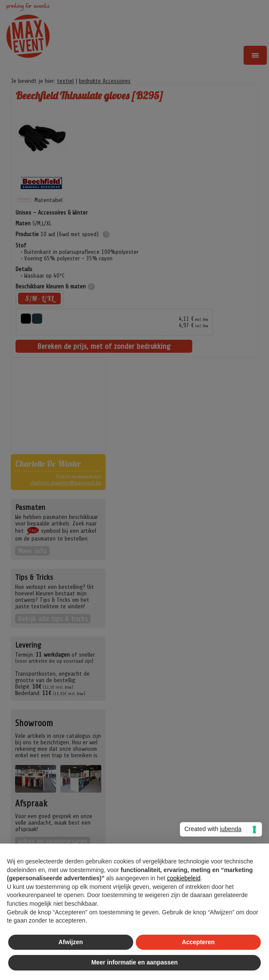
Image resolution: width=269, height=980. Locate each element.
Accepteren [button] (198, 942)
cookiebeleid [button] (184, 878)
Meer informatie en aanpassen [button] (135, 962)
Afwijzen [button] (71, 942)
